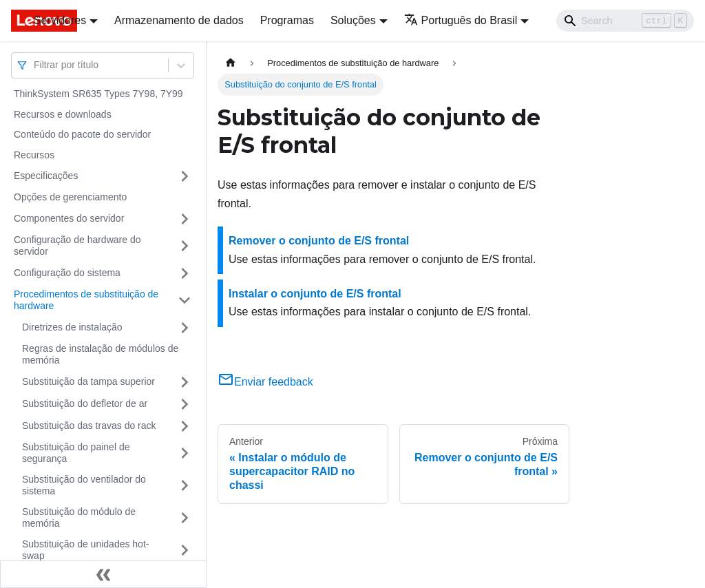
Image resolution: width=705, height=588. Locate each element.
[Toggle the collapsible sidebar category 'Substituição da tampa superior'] (185, 382)
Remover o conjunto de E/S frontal (319, 241)
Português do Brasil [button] (461, 20)
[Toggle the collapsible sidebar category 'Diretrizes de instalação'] (185, 328)
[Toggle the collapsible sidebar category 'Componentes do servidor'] (185, 219)
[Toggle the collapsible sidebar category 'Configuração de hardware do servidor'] (185, 246)
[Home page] (231, 63)
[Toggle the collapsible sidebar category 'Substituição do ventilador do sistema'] (185, 486)
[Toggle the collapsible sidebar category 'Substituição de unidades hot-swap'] (185, 550)
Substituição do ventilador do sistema (84, 485)
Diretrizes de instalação (72, 327)
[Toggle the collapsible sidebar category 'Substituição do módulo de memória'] (185, 518)
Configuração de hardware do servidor (77, 246)
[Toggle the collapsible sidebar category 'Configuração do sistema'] (185, 273)
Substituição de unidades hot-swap (85, 550)
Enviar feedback (265, 382)
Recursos (34, 155)
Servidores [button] (60, 20)
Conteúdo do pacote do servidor (82, 134)
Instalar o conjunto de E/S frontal (315, 294)
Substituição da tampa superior (88, 381)
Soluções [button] (353, 20)
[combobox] (35, 65)
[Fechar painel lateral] (103, 574)
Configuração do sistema (67, 273)
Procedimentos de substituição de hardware (86, 300)
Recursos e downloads (63, 114)
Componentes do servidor (69, 218)
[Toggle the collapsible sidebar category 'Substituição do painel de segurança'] (185, 453)
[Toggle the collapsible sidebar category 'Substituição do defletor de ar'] (185, 404)
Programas (287, 20)
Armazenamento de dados (179, 20)
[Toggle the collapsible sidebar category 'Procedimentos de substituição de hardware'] (185, 301)
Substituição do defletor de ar (85, 403)
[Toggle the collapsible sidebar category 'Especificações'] (185, 176)
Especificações (46, 176)
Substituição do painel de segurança (76, 453)
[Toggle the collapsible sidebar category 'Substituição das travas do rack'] (185, 426)
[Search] (625, 21)
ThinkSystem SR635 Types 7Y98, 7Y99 (98, 94)
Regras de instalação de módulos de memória (100, 355)
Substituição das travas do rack (89, 426)
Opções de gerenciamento (70, 197)
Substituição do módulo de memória (79, 518)
